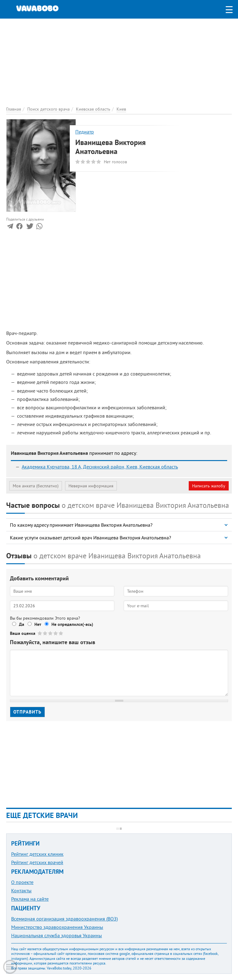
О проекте (22, 882)
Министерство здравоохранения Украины (57, 927)
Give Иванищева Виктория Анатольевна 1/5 (40, 633)
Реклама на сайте (30, 899)
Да (22, 624)
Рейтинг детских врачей (37, 862)
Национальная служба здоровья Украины (57, 935)
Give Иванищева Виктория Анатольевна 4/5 (56, 633)
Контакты (21, 890)
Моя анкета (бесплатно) (36, 486)
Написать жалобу (209, 486)
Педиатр (85, 132)
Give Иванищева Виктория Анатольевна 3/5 (51, 633)
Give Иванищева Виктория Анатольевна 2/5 (45, 633)
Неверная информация (91, 486)
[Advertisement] (119, 62)
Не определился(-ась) (72, 624)
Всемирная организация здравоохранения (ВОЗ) (64, 919)
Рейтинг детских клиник (37, 854)
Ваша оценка (23, 633)
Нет (38, 624)
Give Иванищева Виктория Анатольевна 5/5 (61, 633)
